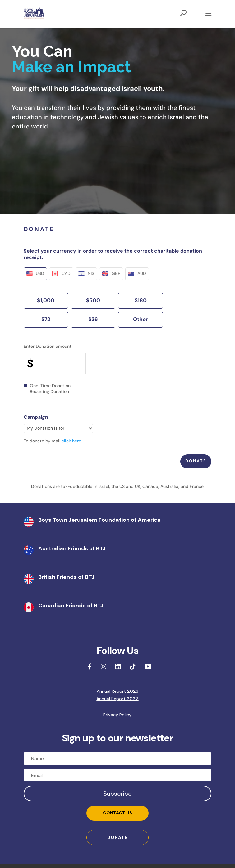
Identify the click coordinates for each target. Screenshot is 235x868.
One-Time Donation (47, 386)
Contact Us (118, 813)
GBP (111, 274)
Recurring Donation (46, 392)
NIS (86, 274)
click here (71, 441)
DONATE (117, 837)
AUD (137, 274)
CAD (61, 274)
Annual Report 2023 (118, 691)
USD (35, 274)
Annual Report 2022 (117, 699)
